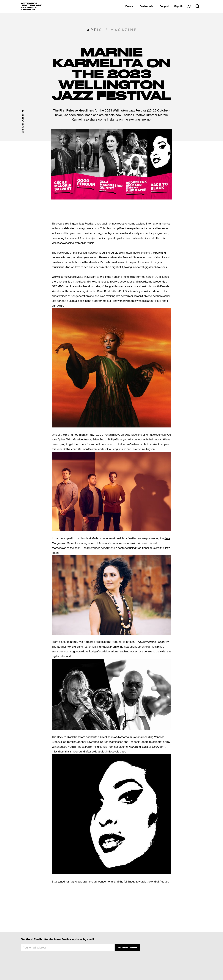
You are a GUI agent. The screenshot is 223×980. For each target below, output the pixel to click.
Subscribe (128, 948)
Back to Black (65, 737)
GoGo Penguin (105, 435)
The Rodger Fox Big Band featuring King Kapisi (80, 647)
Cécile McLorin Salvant (82, 277)
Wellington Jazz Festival (80, 224)
